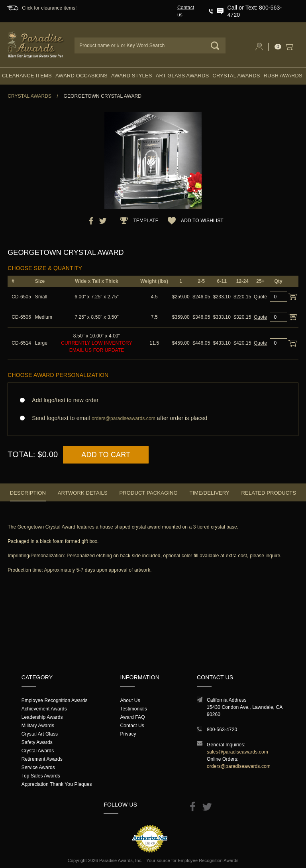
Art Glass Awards (182, 76)
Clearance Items (27, 76)
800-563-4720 (222, 730)
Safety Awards (37, 742)
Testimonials (133, 709)
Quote (260, 297)
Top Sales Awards (41, 776)
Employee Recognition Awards (55, 700)
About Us (130, 700)
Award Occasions (81, 76)
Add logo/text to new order (63, 400)
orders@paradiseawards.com (239, 766)
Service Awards (38, 767)
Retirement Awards (42, 759)
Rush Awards (283, 76)
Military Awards (38, 726)
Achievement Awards (44, 709)
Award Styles (131, 76)
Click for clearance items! (49, 8)
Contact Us (132, 726)
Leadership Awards (42, 717)
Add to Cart (106, 455)
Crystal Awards (236, 76)
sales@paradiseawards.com (237, 752)
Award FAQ (132, 717)
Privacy (128, 734)
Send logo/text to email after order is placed (153, 418)
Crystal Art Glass (40, 734)
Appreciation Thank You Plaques (57, 784)
